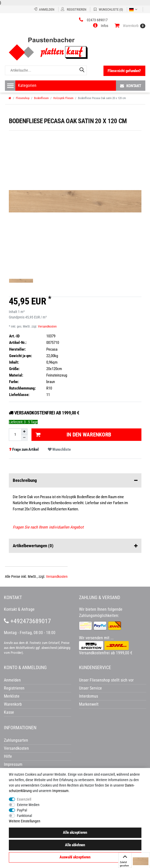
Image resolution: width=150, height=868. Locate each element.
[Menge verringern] (24, 438)
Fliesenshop (23, 98)
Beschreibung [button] (75, 481)
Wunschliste (59, 449)
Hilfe (8, 756)
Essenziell (24, 799)
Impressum (60, 791)
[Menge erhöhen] (24, 432)
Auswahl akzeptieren (75, 857)
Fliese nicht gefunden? (124, 71)
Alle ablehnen (75, 845)
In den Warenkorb (73, 435)
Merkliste (12, 696)
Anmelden (12, 680)
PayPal (22, 810)
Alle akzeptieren (75, 832)
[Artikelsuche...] (46, 70)
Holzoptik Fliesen (63, 98)
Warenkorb (13, 704)
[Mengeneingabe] (15, 435)
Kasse (9, 712)
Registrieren (14, 688)
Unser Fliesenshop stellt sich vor (106, 680)
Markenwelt (89, 704)
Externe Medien (28, 805)
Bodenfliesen (41, 98)
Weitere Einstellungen (25, 821)
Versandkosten (47, 327)
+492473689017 (27, 621)
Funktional (24, 816)
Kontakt (131, 86)
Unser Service (90, 688)
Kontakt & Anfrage (19, 609)
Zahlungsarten (16, 740)
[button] (101, 26)
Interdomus (89, 696)
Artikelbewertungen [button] (75, 546)
